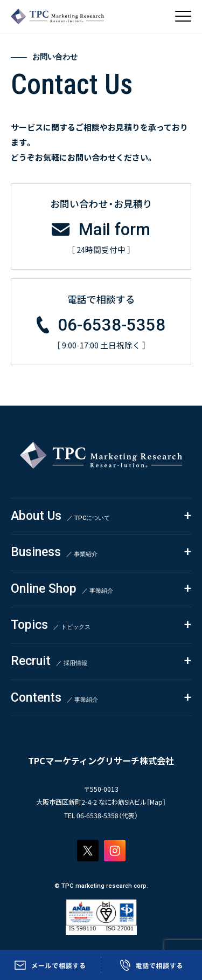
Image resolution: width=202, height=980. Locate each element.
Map (156, 802)
